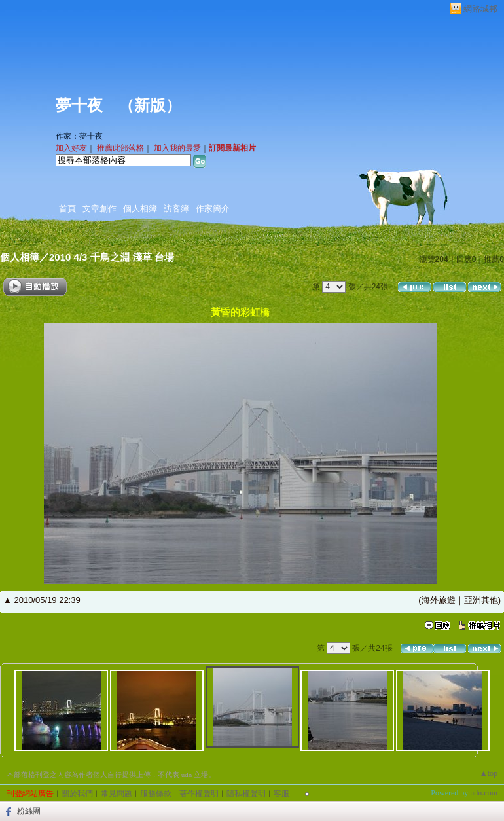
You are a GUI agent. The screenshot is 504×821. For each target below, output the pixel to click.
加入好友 (71, 148)
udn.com (484, 793)
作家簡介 (213, 209)
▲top (489, 773)
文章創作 (99, 209)
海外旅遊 (439, 600)
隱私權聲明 (246, 794)
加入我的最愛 (177, 148)
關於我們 (77, 794)
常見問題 (117, 794)
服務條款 (156, 794)
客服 (281, 794)
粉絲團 (29, 811)
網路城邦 (480, 9)
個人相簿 (140, 209)
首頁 (67, 209)
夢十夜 (79, 105)
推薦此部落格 (120, 148)
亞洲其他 (481, 600)
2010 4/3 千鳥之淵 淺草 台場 (112, 257)
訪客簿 (176, 209)
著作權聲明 (199, 794)
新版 (150, 105)
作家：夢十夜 (79, 136)
